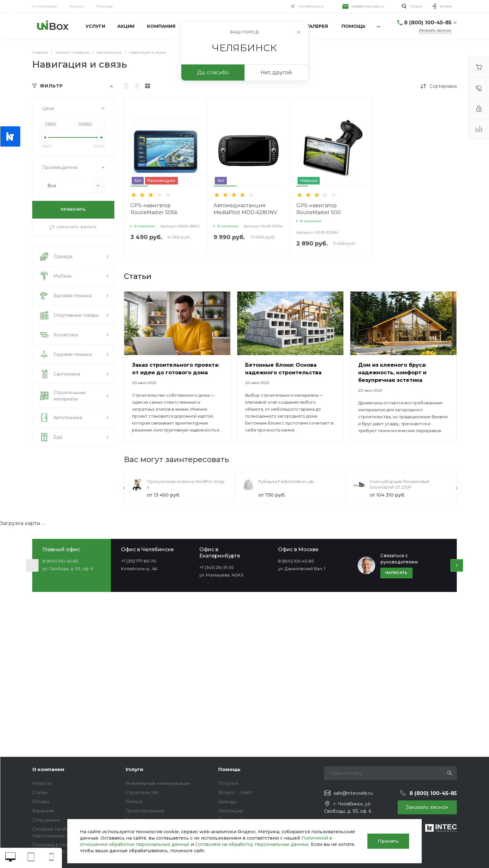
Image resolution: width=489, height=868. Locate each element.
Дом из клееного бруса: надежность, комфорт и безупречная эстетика (392, 373)
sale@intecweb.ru (368, 6)
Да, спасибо (213, 72)
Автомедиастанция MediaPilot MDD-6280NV (245, 209)
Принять (388, 841)
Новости (42, 783)
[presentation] (124, 488)
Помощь (104, 6)
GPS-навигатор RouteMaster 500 (319, 209)
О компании (45, 6)
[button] (139, 186)
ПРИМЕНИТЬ (73, 210)
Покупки (228, 783)
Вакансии (43, 811)
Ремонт (134, 802)
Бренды (227, 802)
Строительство (142, 793)
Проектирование (145, 811)
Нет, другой (276, 72)
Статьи (40, 793)
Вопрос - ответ (235, 793)
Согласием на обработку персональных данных (252, 844)
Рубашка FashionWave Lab (286, 481)
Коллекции (231, 811)
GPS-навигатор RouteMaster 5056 (154, 209)
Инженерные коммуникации (158, 783)
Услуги (76, 6)
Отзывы (41, 802)
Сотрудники (46, 820)
